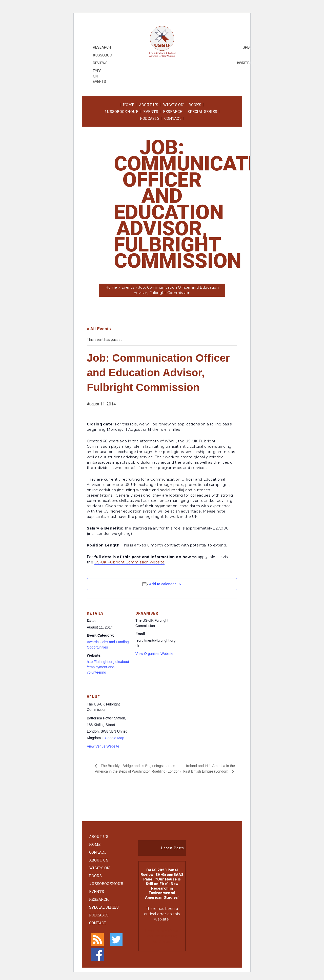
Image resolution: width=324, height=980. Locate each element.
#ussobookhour (121, 112)
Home (128, 105)
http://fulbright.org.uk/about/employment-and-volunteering (108, 667)
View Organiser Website (154, 654)
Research (173, 112)
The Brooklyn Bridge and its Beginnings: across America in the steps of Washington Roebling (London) (138, 769)
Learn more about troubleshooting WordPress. (162, 936)
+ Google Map (113, 738)
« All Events (99, 329)
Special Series (202, 112)
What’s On (173, 105)
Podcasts (150, 118)
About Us (149, 105)
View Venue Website (103, 746)
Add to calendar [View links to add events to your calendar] (163, 584)
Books (195, 105)
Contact (173, 118)
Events (151, 112)
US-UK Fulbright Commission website (129, 562)
